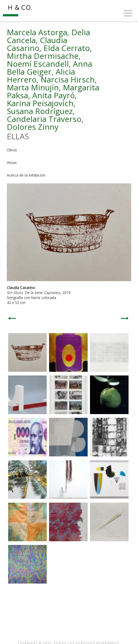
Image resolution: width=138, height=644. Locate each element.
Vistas (12, 163)
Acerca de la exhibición (26, 175)
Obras (12, 150)
